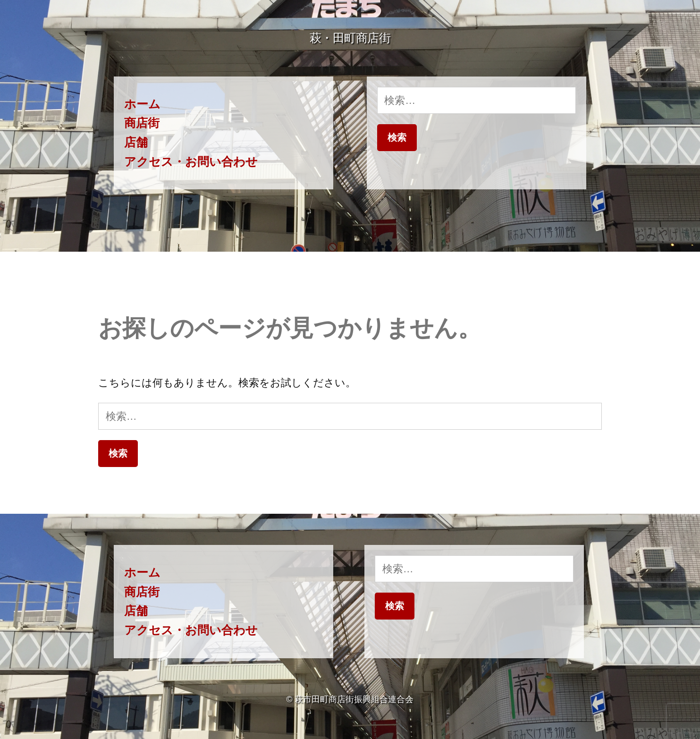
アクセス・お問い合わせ (191, 162)
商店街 (142, 123)
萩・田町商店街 (350, 38)
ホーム (142, 104)
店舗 (136, 142)
